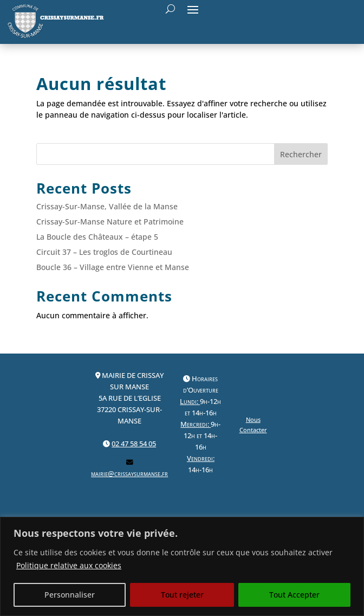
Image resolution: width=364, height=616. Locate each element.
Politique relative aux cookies (69, 565)
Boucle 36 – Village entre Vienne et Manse (113, 267)
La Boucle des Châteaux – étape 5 (97, 237)
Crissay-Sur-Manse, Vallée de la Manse (107, 206)
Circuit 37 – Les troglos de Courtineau (104, 252)
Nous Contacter (253, 425)
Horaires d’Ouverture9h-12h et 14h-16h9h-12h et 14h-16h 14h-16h (200, 424)
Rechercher (301, 154)
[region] (182, 566)
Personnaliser (70, 595)
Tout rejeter (182, 595)
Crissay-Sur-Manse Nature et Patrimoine (110, 222)
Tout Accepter (294, 595)
